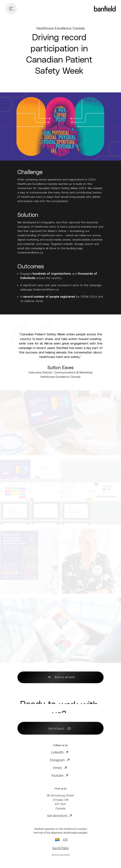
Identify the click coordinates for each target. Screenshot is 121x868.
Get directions (57, 816)
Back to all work (65, 677)
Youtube (57, 775)
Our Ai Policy (60, 848)
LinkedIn (57, 752)
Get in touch (56, 728)
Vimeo (57, 768)
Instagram (57, 760)
